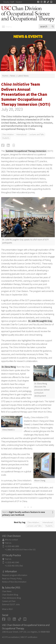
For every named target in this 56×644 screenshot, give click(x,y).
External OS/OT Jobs (11, 604)
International (21, 135)
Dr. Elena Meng (9, 367)
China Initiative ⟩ (33, 522)
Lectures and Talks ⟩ (35, 526)
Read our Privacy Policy (12, 579)
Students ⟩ (49, 526)
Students (6, 138)
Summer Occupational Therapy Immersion (26, 151)
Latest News (23, 76)
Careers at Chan (9, 601)
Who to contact (11, 540)
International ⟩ (48, 522)
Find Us (8, 543)
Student (19, 2)
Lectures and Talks (37, 135)
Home (5, 76)
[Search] (47, 27)
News (13, 76)
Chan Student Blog (10, 595)
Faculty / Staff (9, 2)
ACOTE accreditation (11, 637)
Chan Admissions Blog (11, 598)
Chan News (7, 591)
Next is (24, 514)
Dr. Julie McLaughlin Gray (40, 321)
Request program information (15, 575)
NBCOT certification (29, 637)
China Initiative (8, 135)
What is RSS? (7, 609)
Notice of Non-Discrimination (14, 582)
